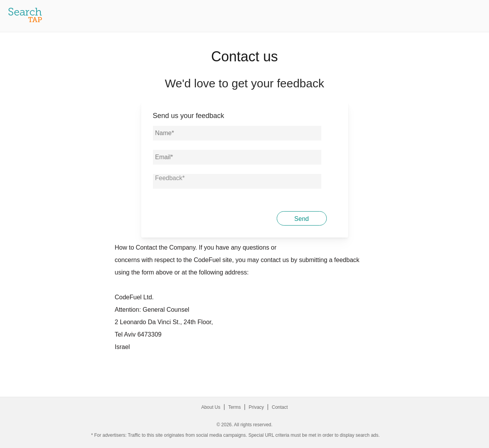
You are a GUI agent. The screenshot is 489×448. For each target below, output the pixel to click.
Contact (280, 407)
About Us (211, 407)
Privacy (256, 407)
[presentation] (212, 217)
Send (301, 219)
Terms (235, 407)
